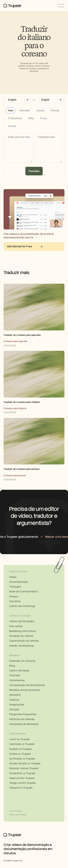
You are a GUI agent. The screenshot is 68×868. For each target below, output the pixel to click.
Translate (34, 171)
